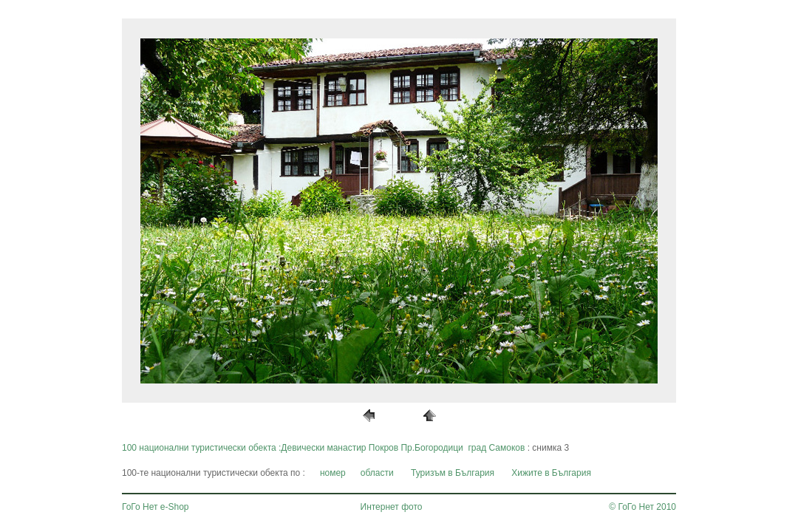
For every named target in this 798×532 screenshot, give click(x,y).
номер (333, 473)
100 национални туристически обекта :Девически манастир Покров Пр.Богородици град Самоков (323, 448)
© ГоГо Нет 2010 (642, 507)
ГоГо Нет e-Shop (156, 507)
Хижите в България (551, 473)
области (377, 473)
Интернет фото (392, 507)
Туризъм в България (453, 473)
